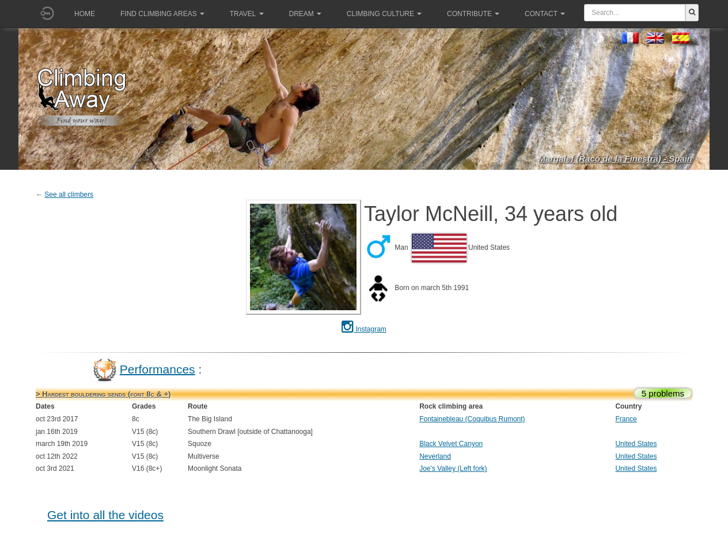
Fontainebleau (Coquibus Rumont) (472, 419)
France (626, 419)
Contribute (473, 14)
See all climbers (69, 195)
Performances (158, 369)
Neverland (435, 456)
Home (85, 14)
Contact (545, 14)
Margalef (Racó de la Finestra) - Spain (615, 159)
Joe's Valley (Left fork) (453, 468)
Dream (305, 14)
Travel (247, 14)
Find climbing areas (162, 14)
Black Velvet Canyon (451, 444)
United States (636, 444)
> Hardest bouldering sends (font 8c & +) (103, 394)
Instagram (364, 329)
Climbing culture (384, 14)
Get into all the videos (105, 515)
